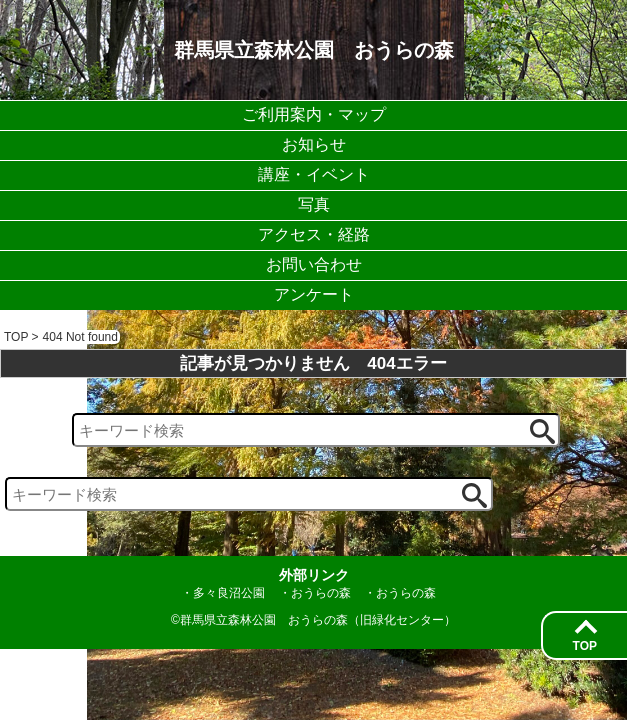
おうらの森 (321, 593)
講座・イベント (314, 174)
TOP (585, 646)
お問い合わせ (314, 264)
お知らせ (314, 144)
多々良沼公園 (229, 593)
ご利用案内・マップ (314, 114)
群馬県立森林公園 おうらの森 (314, 50)
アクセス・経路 (314, 234)
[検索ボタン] (542, 431)
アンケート (314, 294)
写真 (314, 204)
